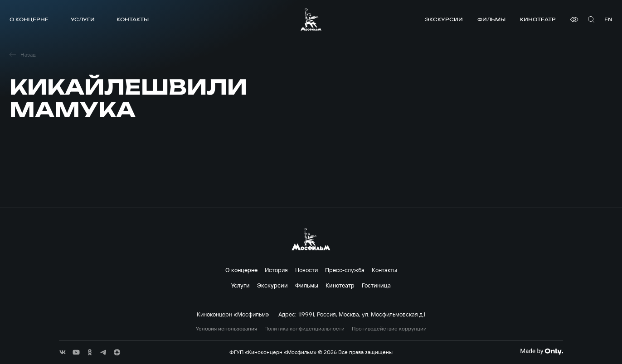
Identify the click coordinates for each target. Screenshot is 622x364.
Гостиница (376, 285)
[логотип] (311, 19)
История (276, 270)
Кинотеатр (538, 19)
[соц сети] (63, 352)
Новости (306, 270)
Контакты (133, 19)
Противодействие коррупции (389, 329)
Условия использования (226, 329)
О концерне (29, 19)
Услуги (83, 19)
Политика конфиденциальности (304, 329)
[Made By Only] (542, 351)
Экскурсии (444, 19)
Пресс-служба (345, 270)
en (608, 19)
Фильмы (491, 19)
